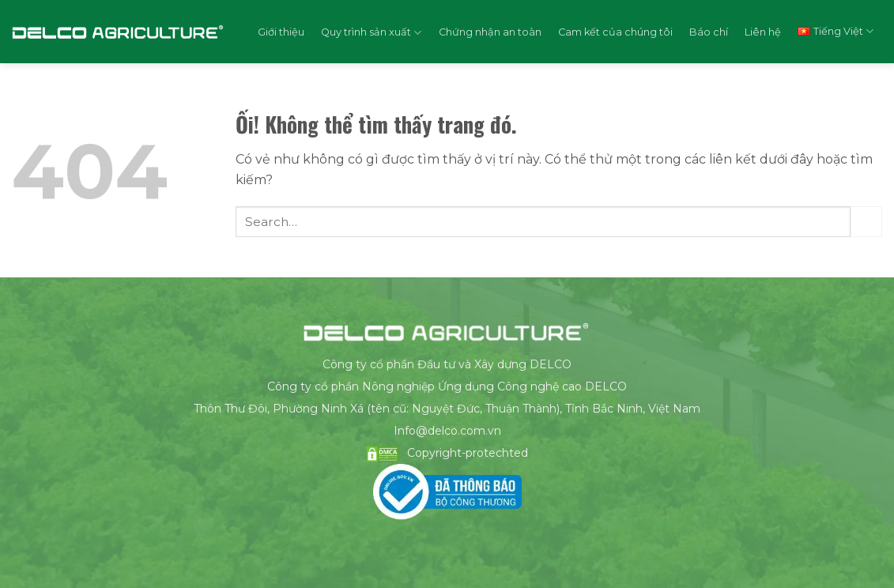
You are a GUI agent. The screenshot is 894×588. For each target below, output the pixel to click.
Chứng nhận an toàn (490, 32)
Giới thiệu (281, 32)
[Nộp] (866, 222)
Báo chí (709, 32)
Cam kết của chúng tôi (615, 32)
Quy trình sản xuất (371, 33)
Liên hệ (763, 32)
